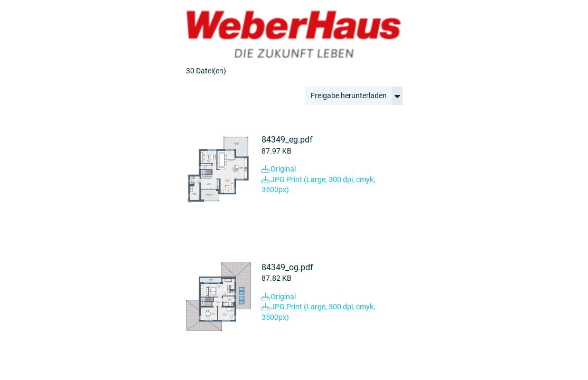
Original (279, 169)
